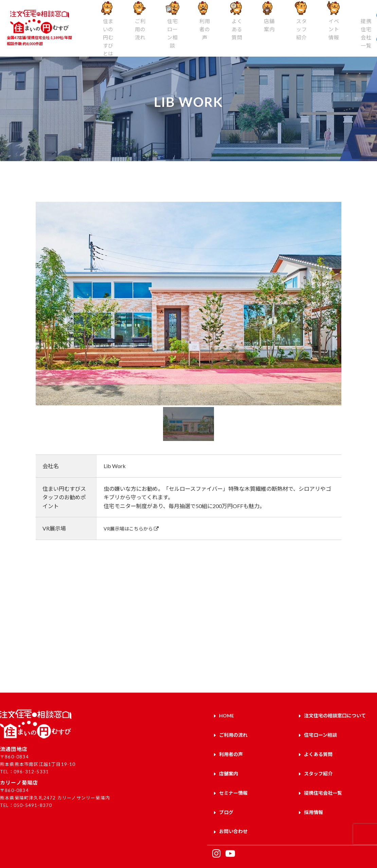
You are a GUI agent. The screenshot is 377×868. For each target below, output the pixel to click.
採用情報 (313, 793)
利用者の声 (177, 36)
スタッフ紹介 (253, 36)
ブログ (226, 793)
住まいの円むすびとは (100, 40)
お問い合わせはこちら (283, 648)
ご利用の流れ (126, 36)
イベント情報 (279, 36)
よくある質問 (202, 36)
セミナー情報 (233, 778)
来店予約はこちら (94, 648)
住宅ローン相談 (151, 40)
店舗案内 (228, 33)
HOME (227, 714)
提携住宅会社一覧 (304, 40)
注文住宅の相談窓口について (335, 714)
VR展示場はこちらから (135, 528)
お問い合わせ (233, 809)
